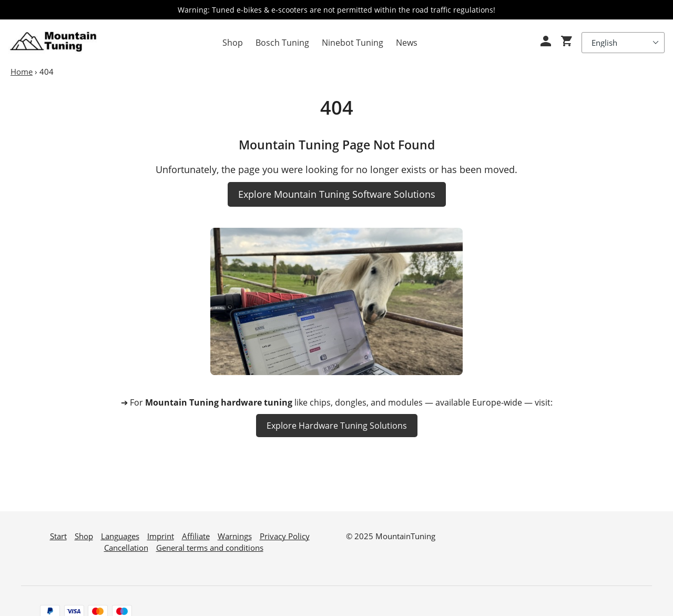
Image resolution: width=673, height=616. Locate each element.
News (407, 43)
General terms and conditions (210, 543)
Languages (120, 531)
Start (58, 531)
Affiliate (196, 531)
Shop (233, 43)
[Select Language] (623, 43)
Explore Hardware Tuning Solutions (337, 426)
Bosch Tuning (282, 43)
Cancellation (126, 543)
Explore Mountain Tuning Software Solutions (337, 194)
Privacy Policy (285, 531)
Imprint (161, 531)
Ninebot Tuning (353, 43)
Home (22, 72)
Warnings (235, 531)
